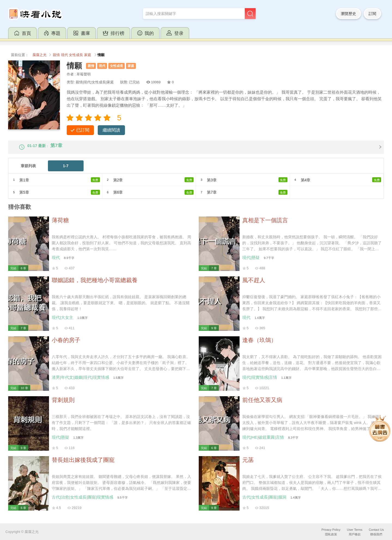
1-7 (66, 170)
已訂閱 (83, 130)
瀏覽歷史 (348, 14)
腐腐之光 (39, 55)
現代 (65, 55)
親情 (56, 55)
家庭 (88, 55)
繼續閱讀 (111, 130)
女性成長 (76, 55)
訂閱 (372, 14)
